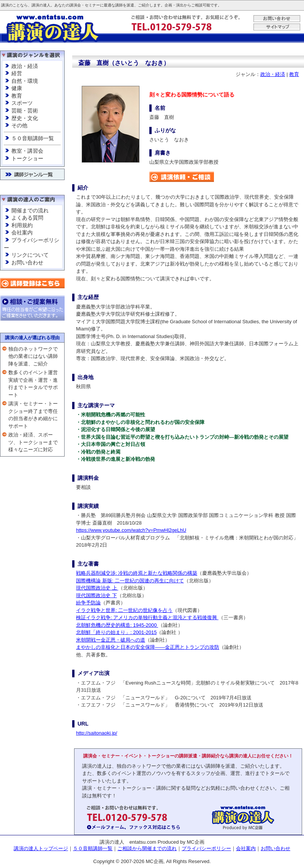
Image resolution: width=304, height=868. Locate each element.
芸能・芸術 (25, 111)
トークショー (27, 158)
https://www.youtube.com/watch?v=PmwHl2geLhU (131, 530)
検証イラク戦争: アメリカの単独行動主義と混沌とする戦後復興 (147, 617)
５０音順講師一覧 (33, 138)
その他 (19, 125)
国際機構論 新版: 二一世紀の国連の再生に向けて (130, 581)
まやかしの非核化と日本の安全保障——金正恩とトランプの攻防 (148, 647)
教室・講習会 (27, 151)
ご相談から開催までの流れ (147, 848)
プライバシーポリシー (206, 848)
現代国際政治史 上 (97, 588)
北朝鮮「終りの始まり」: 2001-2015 (116, 632)
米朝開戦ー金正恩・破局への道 (111, 640)
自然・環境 (25, 81)
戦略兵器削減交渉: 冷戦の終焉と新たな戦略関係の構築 (137, 573)
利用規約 (22, 225)
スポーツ (22, 103)
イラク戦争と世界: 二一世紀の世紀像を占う (124, 610)
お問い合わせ (27, 262)
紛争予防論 (88, 603)
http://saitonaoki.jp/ (97, 733)
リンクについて (30, 255)
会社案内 (22, 232)
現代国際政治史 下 (97, 595)
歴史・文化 (25, 118)
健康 (17, 88)
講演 (5, 5)
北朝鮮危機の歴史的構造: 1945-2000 (117, 625)
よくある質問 (27, 218)
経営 (17, 73)
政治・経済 (25, 66)
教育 (17, 96)
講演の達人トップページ (41, 848)
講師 (119, 5)
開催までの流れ (30, 210)
